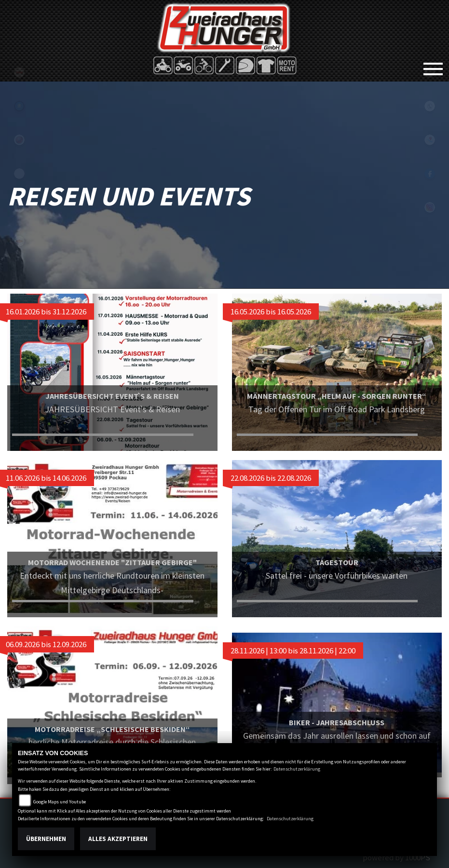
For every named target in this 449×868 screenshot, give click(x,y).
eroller (19, 174)
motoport (19, 241)
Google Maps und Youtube (60, 802)
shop (19, 207)
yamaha (19, 140)
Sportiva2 (19, 106)
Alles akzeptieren (118, 839)
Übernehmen (46, 839)
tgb (19, 72)
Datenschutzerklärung (297, 769)
